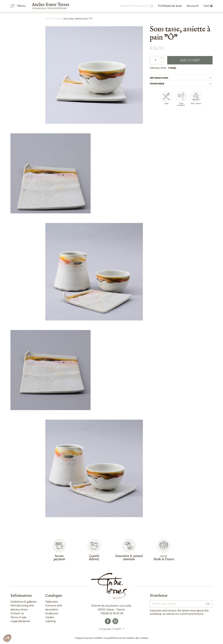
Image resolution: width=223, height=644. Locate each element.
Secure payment (59, 558)
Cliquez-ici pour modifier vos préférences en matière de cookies (112, 638)
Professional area (170, 6)
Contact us (17, 613)
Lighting (50, 621)
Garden (50, 617)
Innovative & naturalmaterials (129, 558)
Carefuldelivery (94, 558)
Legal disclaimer (20, 621)
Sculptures (52, 613)
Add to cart (190, 60)
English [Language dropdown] (117, 629)
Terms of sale (18, 617)
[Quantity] (157, 60)
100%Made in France (164, 558)
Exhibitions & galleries (24, 602)
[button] (7, 638)
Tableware (51, 602)
